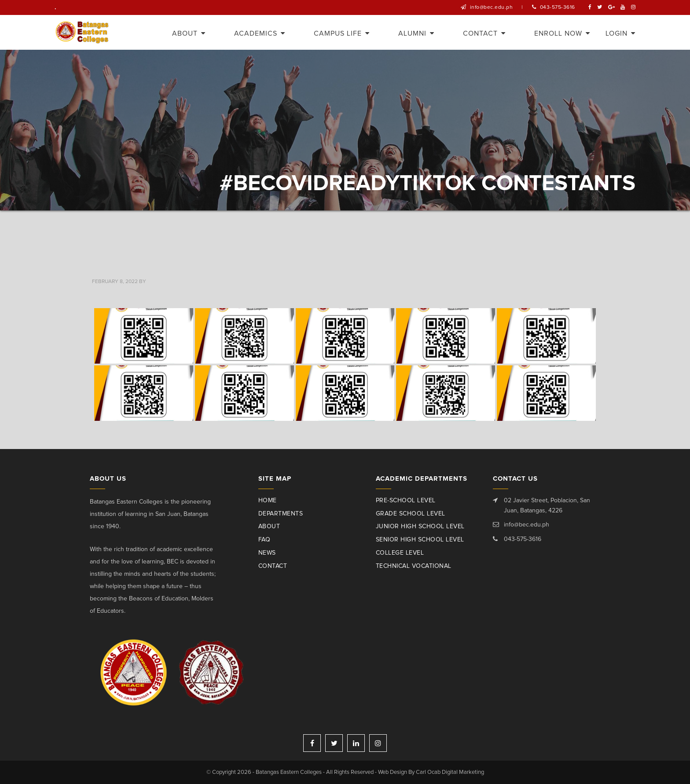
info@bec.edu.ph (492, 7)
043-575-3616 (558, 7)
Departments (281, 514)
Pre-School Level (406, 501)
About (269, 526)
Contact (273, 566)
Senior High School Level (420, 540)
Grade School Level (411, 514)
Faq (264, 540)
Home (268, 501)
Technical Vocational (414, 566)
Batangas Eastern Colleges (83, 32)
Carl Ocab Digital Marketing (450, 772)
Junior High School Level (420, 526)
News (267, 553)
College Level (400, 553)
